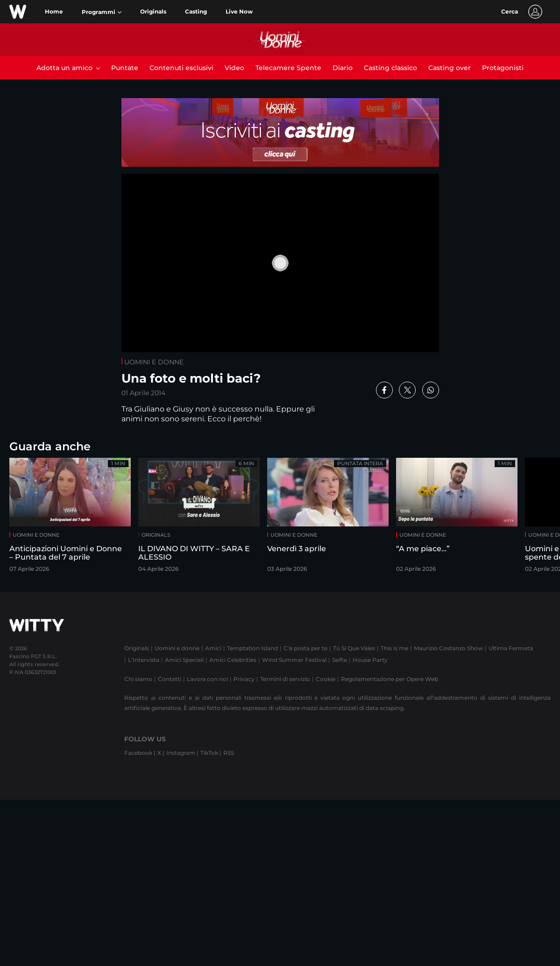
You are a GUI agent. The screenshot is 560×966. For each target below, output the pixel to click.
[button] (102, 12)
